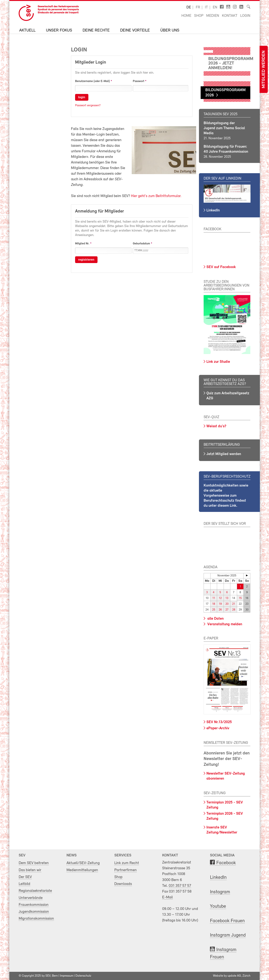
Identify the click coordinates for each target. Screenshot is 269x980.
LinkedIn (213, 210)
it (206, 7)
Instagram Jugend (228, 935)
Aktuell (27, 31)
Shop (199, 16)
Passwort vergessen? (88, 106)
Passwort (139, 81)
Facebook (226, 863)
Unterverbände (31, 898)
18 (214, 604)
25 (214, 610)
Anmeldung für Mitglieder (99, 211)
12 (220, 598)
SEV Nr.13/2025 (219, 722)
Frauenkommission (34, 905)
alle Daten (215, 619)
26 (220, 610)
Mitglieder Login (91, 62)
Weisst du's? (216, 426)
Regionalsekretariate (35, 891)
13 (227, 598)
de (189, 7)
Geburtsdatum (141, 244)
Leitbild (24, 884)
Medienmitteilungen (82, 870)
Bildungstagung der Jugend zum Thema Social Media (224, 128)
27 (227, 610)
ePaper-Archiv (218, 728)
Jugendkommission (34, 912)
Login (245, 16)
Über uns (170, 31)
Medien (213, 16)
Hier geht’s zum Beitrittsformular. (156, 196)
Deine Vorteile (135, 31)
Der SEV (25, 877)
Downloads (123, 884)
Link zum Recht (127, 863)
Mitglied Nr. (82, 244)
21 (234, 604)
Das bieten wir (30, 870)
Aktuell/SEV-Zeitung (83, 863)
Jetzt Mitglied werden (224, 454)
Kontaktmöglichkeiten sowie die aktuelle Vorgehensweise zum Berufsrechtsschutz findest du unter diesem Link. (226, 496)
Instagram (220, 892)
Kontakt (230, 16)
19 (220, 604)
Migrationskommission (36, 919)
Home (186, 16)
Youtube (218, 906)
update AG (234, 976)
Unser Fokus (59, 31)
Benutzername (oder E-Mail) (92, 81)
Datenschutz (83, 976)
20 (227, 604)
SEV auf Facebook (221, 267)
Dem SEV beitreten (34, 863)
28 (234, 610)
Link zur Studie (218, 362)
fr (198, 7)
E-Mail (167, 897)
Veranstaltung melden (224, 624)
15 (240, 598)
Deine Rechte (96, 31)
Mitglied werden (264, 69)
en (215, 7)
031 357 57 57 (180, 886)
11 (214, 598)
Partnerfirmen (126, 870)
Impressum (67, 976)
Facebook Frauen (227, 921)
